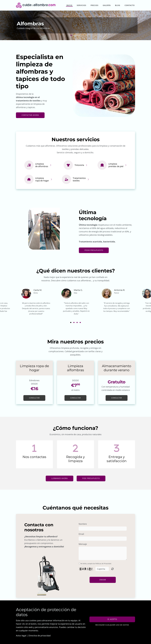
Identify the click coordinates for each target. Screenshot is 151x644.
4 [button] (80, 35)
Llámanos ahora (60, 478)
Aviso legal (21, 636)
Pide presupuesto (91, 478)
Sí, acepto (112, 619)
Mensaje (83, 544)
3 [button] (77, 35)
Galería (107, 5)
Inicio (69, 5)
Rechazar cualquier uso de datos (112, 625)
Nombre (83, 524)
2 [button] (74, 35)
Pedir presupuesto (94, 250)
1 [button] (71, 35)
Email (81, 534)
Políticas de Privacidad (103, 564)
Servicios (81, 5)
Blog (118, 5)
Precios (94, 5)
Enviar (103, 580)
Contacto (130, 5)
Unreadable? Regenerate (112, 569)
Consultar (34, 398)
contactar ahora (30, 115)
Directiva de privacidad (39, 636)
